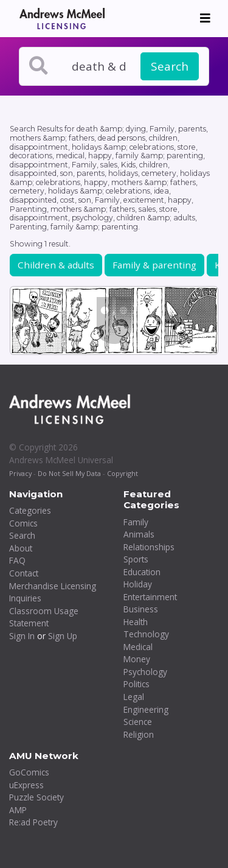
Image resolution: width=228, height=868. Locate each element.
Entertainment (150, 597)
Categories (30, 510)
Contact (24, 573)
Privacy (20, 473)
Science (138, 722)
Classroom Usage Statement (44, 617)
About (21, 548)
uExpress (26, 785)
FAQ (17, 560)
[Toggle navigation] (205, 18)
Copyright (123, 473)
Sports (136, 559)
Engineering (146, 709)
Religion (139, 734)
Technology (146, 634)
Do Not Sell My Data (69, 473)
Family (136, 522)
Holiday (138, 584)
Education (142, 572)
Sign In (22, 636)
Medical (138, 647)
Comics (23, 523)
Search (170, 66)
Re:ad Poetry (33, 822)
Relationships (149, 547)
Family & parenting (154, 265)
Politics (136, 684)
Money (137, 659)
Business (141, 609)
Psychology (145, 672)
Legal (134, 697)
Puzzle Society (36, 797)
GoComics (29, 772)
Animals (139, 534)
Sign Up (63, 636)
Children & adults (56, 265)
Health (136, 622)
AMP (18, 810)
